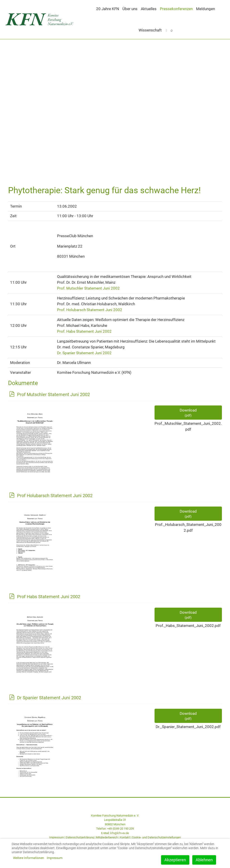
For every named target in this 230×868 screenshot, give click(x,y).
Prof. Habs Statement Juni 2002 (84, 331)
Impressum (56, 837)
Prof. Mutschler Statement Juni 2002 (88, 288)
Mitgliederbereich (107, 837)
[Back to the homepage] (41, 19)
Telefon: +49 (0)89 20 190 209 (115, 829)
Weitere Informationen (29, 858)
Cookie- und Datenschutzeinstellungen (156, 837)
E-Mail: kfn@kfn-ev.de (115, 833)
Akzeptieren (175, 860)
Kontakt (125, 837)
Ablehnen (204, 860)
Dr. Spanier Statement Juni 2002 (84, 353)
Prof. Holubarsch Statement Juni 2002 (90, 310)
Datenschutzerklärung (80, 837)
